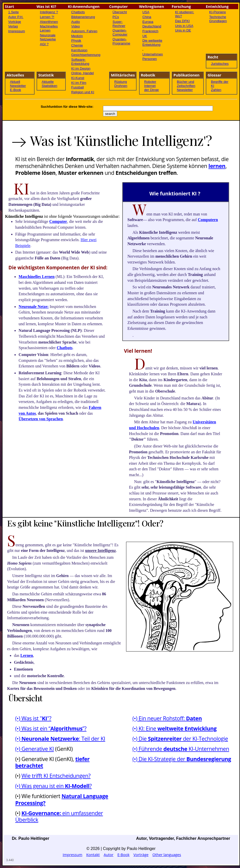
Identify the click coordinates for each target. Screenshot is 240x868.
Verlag (13, 26)
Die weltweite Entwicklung (152, 43)
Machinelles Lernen (49, 28)
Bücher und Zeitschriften (186, 84)
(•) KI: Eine (175, 728)
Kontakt (93, 855)
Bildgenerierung (83, 17)
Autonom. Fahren (84, 31)
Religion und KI (83, 92)
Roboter (150, 82)
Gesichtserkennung (86, 55)
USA (146, 12)
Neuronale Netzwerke (48, 37)
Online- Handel (83, 73)
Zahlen (216, 90)
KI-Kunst (78, 78)
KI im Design (81, 68)
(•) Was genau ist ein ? (53, 786)
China (147, 17)
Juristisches (220, 64)
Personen (150, 59)
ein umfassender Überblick (59, 816)
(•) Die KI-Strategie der (182, 759)
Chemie (77, 45)
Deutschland (152, 26)
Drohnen (121, 86)
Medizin (77, 36)
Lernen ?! (47, 17)
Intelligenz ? (49, 12)
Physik (76, 41)
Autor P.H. (16, 17)
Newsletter (18, 86)
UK (145, 36)
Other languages (167, 855)
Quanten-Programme (122, 41)
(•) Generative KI (35, 749)
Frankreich (150, 31)
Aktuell (15, 82)
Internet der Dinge (151, 88)
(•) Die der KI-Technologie (180, 739)
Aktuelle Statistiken (49, 84)
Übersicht (120, 12)
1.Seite (13, 12)
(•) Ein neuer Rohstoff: (167, 718)
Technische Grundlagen (218, 19)
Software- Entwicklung (80, 62)
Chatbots (78, 12)
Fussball (78, 87)
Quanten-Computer (120, 32)
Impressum (16, 31)
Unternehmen (153, 54)
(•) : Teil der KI (60, 739)
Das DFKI (182, 21)
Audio (76, 22)
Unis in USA (184, 26)
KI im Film (79, 83)
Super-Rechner (119, 24)
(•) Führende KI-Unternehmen (181, 749)
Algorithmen (49, 22)
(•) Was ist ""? (33, 718)
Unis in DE (183, 30)
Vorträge (14, 22)
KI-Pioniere (218, 12)
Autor (109, 855)
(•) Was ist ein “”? (51, 728)
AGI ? (44, 44)
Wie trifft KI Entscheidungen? (56, 776)
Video (76, 26)
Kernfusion (79, 50)
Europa (148, 22)
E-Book (15, 90)
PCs (116, 17)
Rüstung (121, 82)
